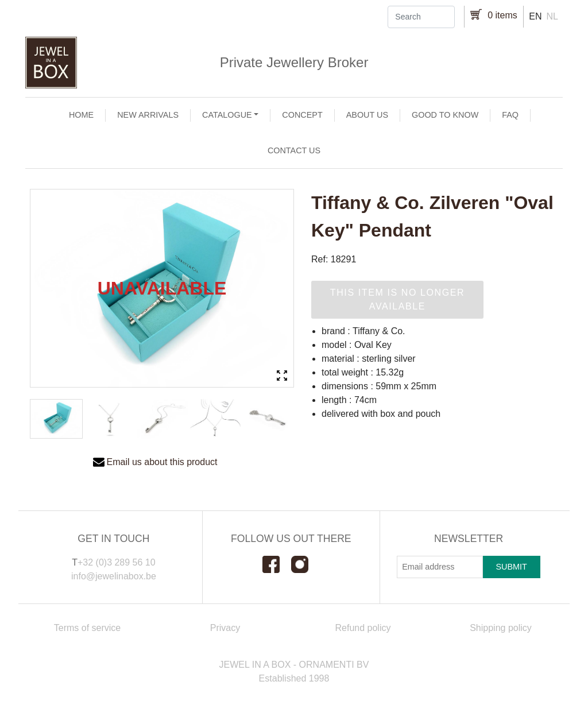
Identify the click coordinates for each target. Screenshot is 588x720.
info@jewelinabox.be (114, 576)
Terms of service (87, 628)
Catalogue (227, 115)
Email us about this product (162, 462)
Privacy (225, 628)
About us (367, 115)
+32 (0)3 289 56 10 (117, 562)
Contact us (294, 150)
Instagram (305, 564)
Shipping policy (501, 628)
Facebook (277, 564)
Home (81, 115)
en (535, 16)
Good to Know (445, 115)
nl (552, 16)
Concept (302, 115)
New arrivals (148, 115)
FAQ (510, 115)
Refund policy (363, 628)
